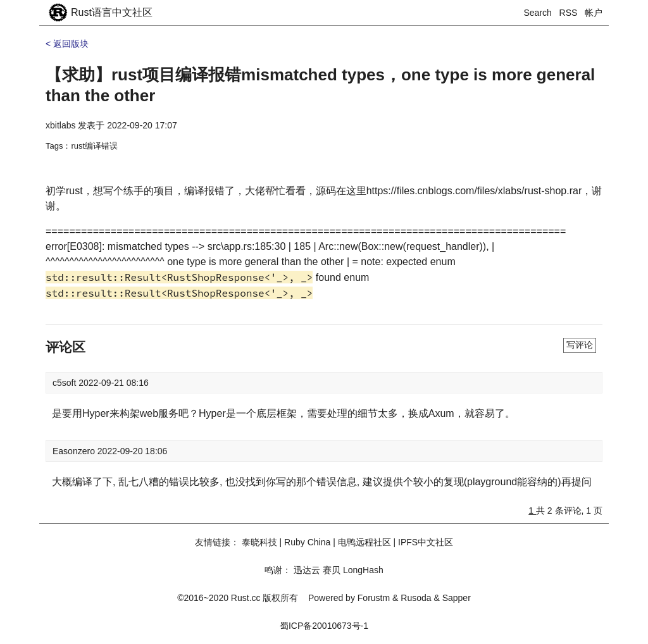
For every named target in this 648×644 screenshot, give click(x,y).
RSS (569, 13)
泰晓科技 (259, 542)
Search (538, 13)
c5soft (65, 383)
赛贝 (332, 570)
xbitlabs (60, 125)
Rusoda (416, 598)
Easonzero (75, 451)
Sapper (457, 598)
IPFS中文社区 (426, 542)
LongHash (363, 570)
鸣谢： (278, 570)
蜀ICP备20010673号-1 (324, 626)
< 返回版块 (67, 44)
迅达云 (307, 570)
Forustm (374, 598)
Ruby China (307, 542)
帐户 (594, 13)
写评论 (580, 345)
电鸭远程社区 (364, 542)
